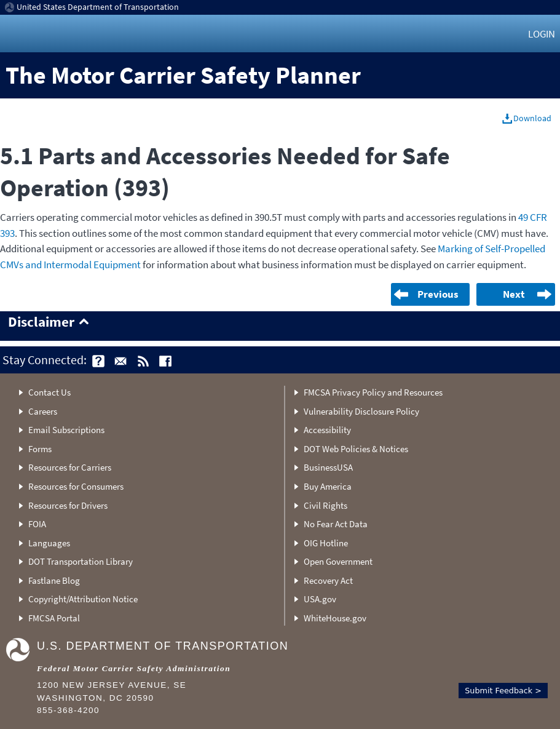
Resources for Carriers (70, 467)
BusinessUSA (328, 467)
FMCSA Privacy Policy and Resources (373, 392)
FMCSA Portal (54, 618)
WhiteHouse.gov (335, 618)
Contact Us (49, 392)
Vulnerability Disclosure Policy (361, 411)
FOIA (37, 524)
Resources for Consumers (76, 486)
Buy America (328, 486)
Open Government (338, 561)
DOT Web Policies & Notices (356, 449)
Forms (40, 449)
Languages (49, 543)
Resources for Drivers (68, 505)
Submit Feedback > (503, 691)
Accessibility (327, 430)
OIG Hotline (326, 543)
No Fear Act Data (336, 524)
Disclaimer (41, 322)
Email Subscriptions (66, 430)
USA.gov (320, 599)
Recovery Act (328, 580)
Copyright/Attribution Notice (83, 599)
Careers (43, 411)
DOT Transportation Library (81, 561)
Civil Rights (325, 505)
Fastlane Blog (54, 580)
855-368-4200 (68, 710)
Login (542, 34)
